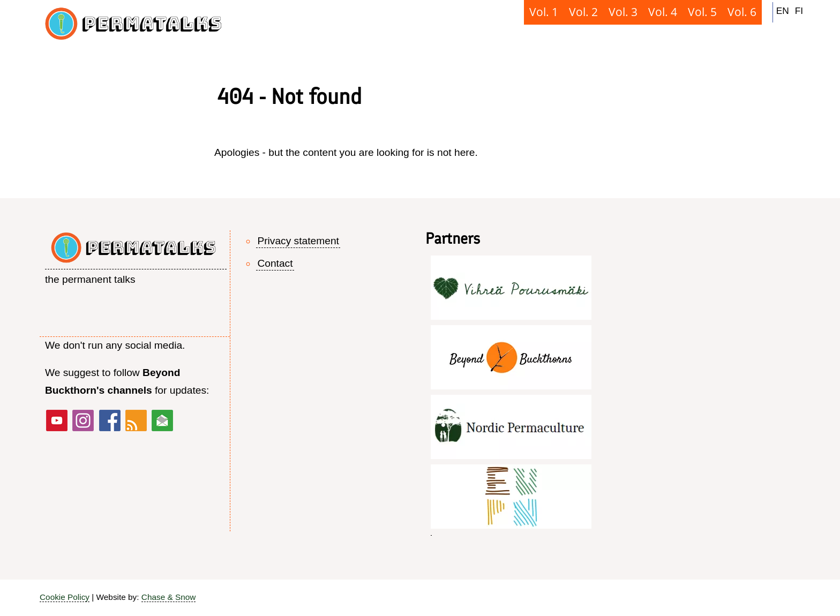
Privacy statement (298, 241)
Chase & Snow (169, 597)
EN (783, 11)
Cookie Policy (65, 597)
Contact (275, 263)
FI (799, 11)
